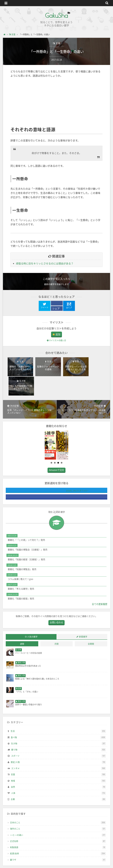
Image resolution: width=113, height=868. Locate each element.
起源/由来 (58, 838)
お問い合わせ (56, 607)
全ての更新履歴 (100, 589)
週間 (22, 628)
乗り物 (58, 734)
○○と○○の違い (58, 820)
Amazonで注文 (56, 455)
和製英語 (58, 832)
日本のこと (58, 807)
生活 (58, 716)
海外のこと (58, 813)
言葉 (58, 43)
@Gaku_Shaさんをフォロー (66, 475)
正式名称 (58, 826)
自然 (58, 772)
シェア (56, 309)
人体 (58, 778)
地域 (58, 765)
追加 (58, 334)
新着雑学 (83, 621)
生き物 (58, 728)
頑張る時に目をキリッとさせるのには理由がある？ (45, 264)
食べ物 (58, 722)
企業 (58, 784)
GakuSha (56, 15)
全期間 (91, 628)
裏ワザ (58, 844)
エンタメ (59, 753)
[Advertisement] (56, 102)
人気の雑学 (32, 621)
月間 (56, 628)
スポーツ (58, 741)
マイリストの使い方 (56, 340)
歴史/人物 (58, 747)
